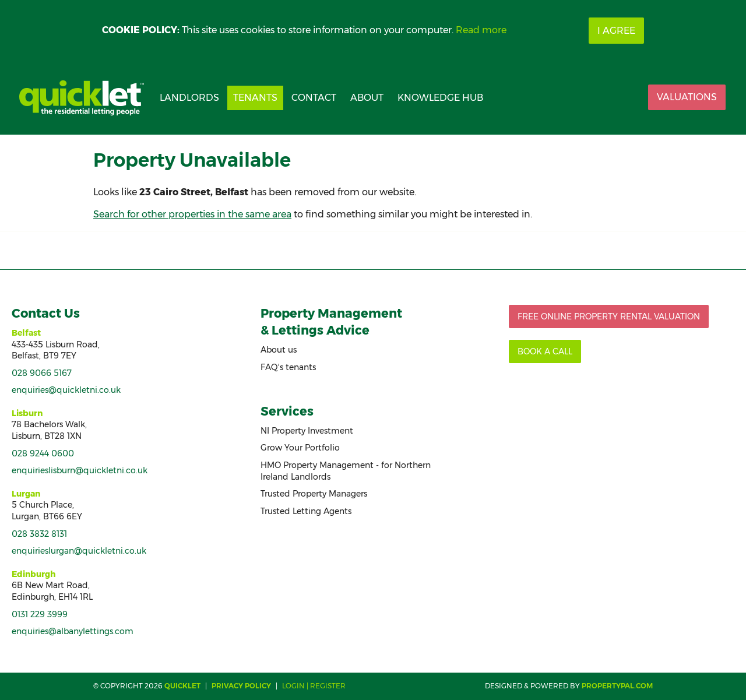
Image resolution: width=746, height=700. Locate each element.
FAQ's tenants (288, 367)
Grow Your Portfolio (300, 448)
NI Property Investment (307, 431)
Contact (314, 98)
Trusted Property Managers (314, 494)
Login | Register (314, 686)
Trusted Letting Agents (306, 511)
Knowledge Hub (440, 98)
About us (279, 350)
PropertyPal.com (617, 686)
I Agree (616, 31)
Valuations (687, 97)
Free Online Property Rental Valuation (609, 316)
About (367, 98)
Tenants (255, 98)
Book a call (545, 351)
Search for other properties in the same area (192, 214)
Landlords (189, 98)
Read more (481, 30)
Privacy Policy (241, 686)
